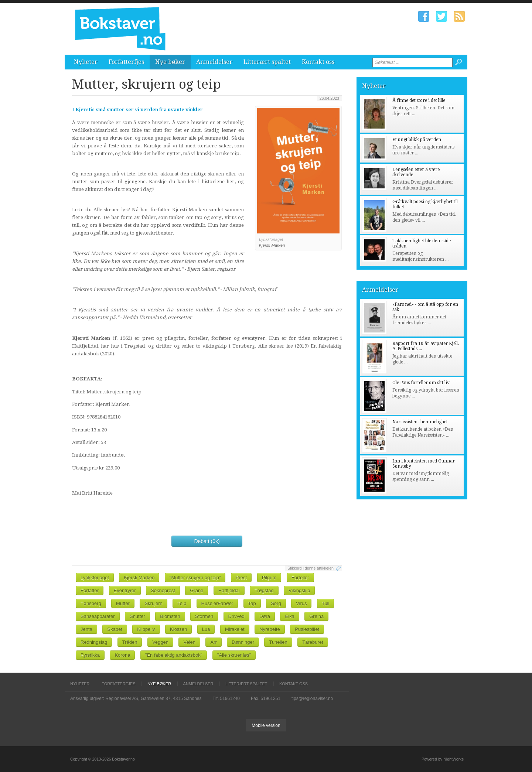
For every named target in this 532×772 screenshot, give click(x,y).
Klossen (178, 629)
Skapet (115, 629)
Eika (289, 616)
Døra (265, 616)
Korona (122, 655)
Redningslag (94, 642)
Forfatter (90, 590)
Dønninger (243, 642)
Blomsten (170, 616)
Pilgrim (269, 578)
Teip (182, 603)
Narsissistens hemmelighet (420, 422)
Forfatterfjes (126, 62)
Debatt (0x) (207, 541)
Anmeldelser (214, 62)
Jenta (86, 629)
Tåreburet (313, 642)
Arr (213, 642)
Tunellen (278, 642)
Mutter (123, 603)
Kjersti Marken (139, 578)
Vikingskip (299, 590)
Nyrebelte (270, 629)
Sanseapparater (98, 616)
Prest (241, 578)
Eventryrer (125, 590)
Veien (189, 642)
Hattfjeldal (229, 590)
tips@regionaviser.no (312, 698)
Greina (316, 616)
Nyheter (86, 62)
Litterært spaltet (267, 62)
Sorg (276, 603)
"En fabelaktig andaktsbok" (174, 655)
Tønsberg (91, 603)
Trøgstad (264, 590)
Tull (325, 603)
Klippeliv (146, 629)
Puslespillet (307, 629)
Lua (206, 629)
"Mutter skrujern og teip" (195, 578)
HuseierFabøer (217, 603)
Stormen (204, 616)
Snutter (137, 616)
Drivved (236, 616)
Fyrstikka (90, 655)
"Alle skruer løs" (234, 655)
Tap (252, 603)
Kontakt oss (318, 62)
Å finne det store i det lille (419, 100)
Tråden (130, 642)
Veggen (160, 642)
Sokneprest (163, 590)
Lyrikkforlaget (95, 578)
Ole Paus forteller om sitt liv (421, 383)
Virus (301, 603)
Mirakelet (235, 629)
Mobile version (266, 725)
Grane (197, 590)
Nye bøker (170, 62)
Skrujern (153, 603)
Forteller (300, 578)
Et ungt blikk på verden (417, 140)
